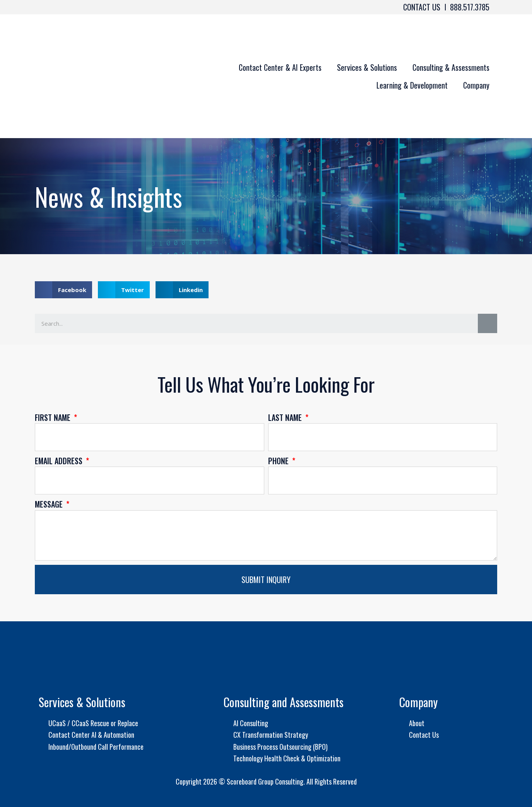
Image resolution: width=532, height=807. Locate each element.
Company (476, 85)
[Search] (488, 323)
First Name (54, 417)
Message (50, 504)
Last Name (286, 417)
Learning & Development (412, 85)
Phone (279, 461)
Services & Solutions (367, 67)
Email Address (60, 461)
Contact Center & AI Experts (280, 67)
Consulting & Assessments (451, 67)
